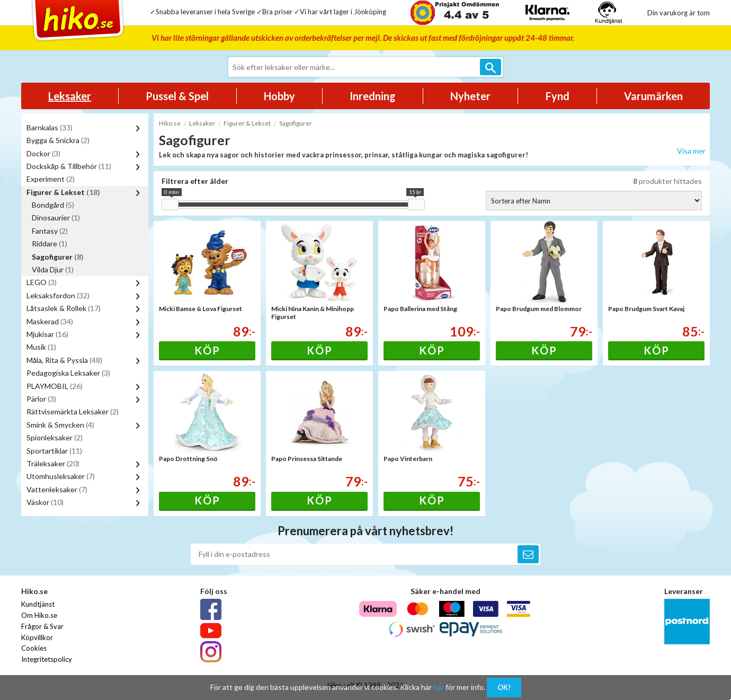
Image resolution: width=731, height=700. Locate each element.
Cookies (34, 648)
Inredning (373, 96)
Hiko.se (170, 123)
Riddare (50, 243)
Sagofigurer (58, 257)
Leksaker (70, 96)
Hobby (279, 96)
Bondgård (53, 205)
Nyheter (470, 96)
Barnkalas (50, 127)
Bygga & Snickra (58, 140)
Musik (41, 347)
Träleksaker (53, 463)
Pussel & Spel (177, 96)
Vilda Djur (53, 269)
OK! (504, 687)
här (439, 687)
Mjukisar (47, 334)
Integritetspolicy (47, 659)
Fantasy (50, 231)
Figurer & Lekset (63, 192)
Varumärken (653, 96)
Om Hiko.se (39, 615)
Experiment (51, 179)
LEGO (42, 282)
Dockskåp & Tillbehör (69, 166)
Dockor (43, 153)
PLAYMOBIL (55, 386)
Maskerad (50, 321)
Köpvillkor (37, 637)
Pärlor (41, 399)
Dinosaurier (56, 218)
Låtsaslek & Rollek (64, 308)
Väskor (45, 502)
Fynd (558, 96)
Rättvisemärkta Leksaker (73, 411)
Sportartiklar (54, 451)
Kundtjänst (38, 604)
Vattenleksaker (57, 489)
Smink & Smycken (60, 425)
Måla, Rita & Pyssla (64, 360)
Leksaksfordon (58, 295)
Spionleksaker (55, 437)
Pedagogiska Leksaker (68, 373)
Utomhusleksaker (61, 476)
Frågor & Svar (42, 626)
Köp (207, 350)
